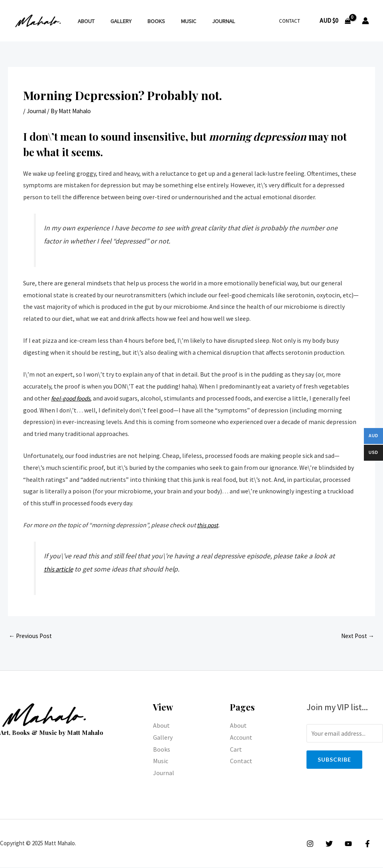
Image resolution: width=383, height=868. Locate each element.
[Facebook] (361, 844)
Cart (236, 750)
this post (208, 525)
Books (145, 21)
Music (173, 21)
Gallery (114, 21)
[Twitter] (327, 844)
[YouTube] (344, 844)
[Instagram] (310, 844)
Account (241, 738)
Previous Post (31, 636)
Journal (204, 21)
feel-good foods (72, 398)
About (84, 21)
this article (59, 569)
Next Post (357, 636)
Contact (292, 21)
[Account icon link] (365, 21)
